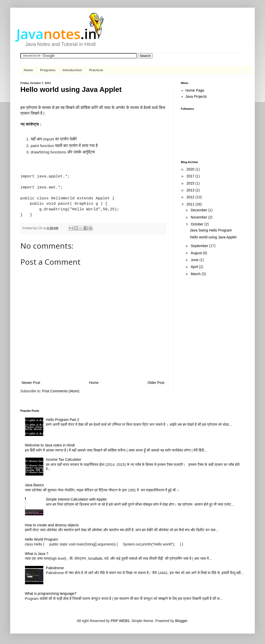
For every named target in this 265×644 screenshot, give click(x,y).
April (195, 267)
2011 (191, 204)
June (195, 260)
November (199, 217)
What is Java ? (37, 554)
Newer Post (31, 383)
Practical (96, 70)
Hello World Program (42, 539)
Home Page (195, 90)
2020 (191, 169)
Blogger (181, 621)
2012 (191, 197)
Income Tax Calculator (63, 459)
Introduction (72, 70)
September (200, 246)
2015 (191, 183)
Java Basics (35, 485)
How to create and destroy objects (52, 525)
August (197, 253)
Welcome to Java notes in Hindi (50, 445)
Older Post (156, 383)
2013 (191, 190)
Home (28, 70)
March (196, 274)
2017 (191, 176)
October (197, 224)
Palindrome (55, 568)
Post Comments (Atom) (61, 391)
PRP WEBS (120, 621)
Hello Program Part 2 (63, 420)
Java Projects (196, 96)
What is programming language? (51, 593)
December (199, 210)
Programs (48, 70)
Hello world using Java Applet (213, 237)
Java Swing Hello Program (211, 230)
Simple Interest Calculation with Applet (76, 499)
